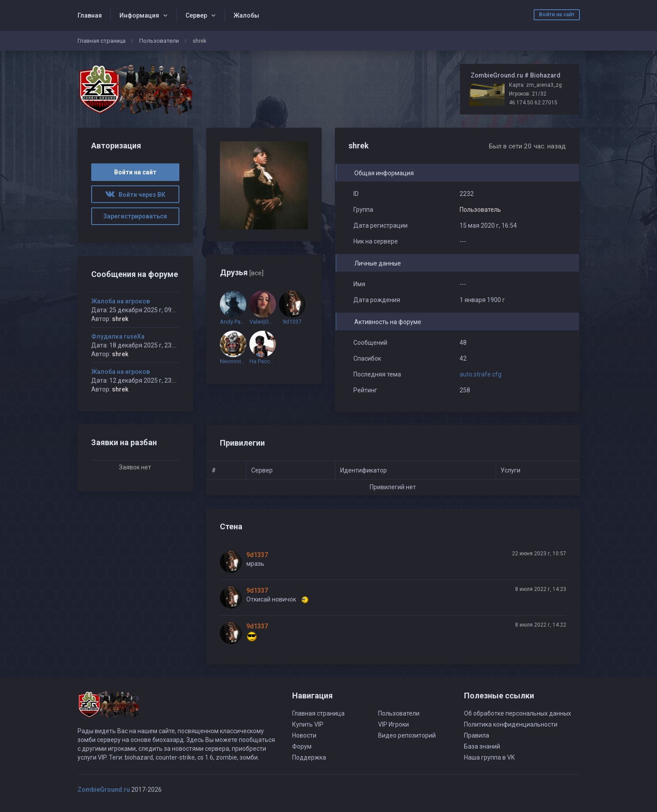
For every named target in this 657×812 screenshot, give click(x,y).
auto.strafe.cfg (481, 374)
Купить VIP (308, 724)
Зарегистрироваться (135, 216)
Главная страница (102, 41)
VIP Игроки (393, 724)
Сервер (196, 15)
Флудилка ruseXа (118, 336)
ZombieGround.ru (104, 790)
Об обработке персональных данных (518, 713)
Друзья (242, 272)
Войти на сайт (557, 15)
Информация (139, 15)
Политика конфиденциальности (511, 724)
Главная (90, 15)
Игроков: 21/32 (528, 94)
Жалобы (246, 15)
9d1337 (257, 555)
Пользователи (159, 41)
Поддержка (309, 757)
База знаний (482, 746)
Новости (304, 735)
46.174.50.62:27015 (533, 103)
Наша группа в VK (489, 757)
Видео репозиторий (407, 735)
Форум (302, 746)
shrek (120, 319)
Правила (477, 735)
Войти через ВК (135, 195)
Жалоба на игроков (121, 301)
